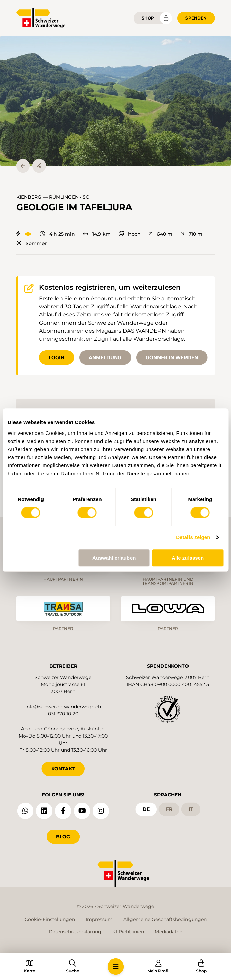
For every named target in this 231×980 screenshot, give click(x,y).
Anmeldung (105, 357)
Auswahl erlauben (114, 558)
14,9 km (97, 234)
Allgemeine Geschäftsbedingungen (165, 919)
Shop (148, 18)
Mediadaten (169, 932)
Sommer (32, 243)
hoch (130, 234)
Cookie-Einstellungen (50, 919)
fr (169, 809)
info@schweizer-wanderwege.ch (63, 707)
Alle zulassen (188, 558)
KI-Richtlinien (128, 932)
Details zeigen (193, 537)
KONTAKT (63, 769)
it (191, 809)
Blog (63, 837)
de (146, 809)
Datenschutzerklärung (75, 932)
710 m (191, 234)
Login (56, 357)
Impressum (99, 919)
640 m (161, 234)
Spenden (196, 18)
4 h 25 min (57, 234)
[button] (116, 101)
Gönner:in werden (172, 357)
